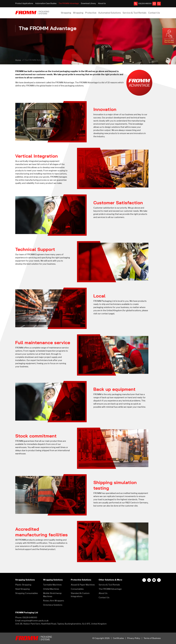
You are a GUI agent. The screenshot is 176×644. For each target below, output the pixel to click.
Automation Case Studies (46, 3)
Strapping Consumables (27, 593)
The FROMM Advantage (69, 3)
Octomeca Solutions (53, 605)
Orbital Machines (51, 589)
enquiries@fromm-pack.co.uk (35, 621)
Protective (91, 13)
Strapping (66, 13)
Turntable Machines (52, 585)
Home (18, 60)
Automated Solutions (109, 13)
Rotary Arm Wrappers (54, 601)
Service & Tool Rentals (134, 13)
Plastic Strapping (23, 585)
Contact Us (154, 13)
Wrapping (78, 13)
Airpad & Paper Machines (83, 585)
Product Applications (24, 3)
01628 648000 (30, 617)
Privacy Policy (134, 638)
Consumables (77, 589)
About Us (102, 3)
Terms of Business (152, 638)
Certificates (118, 638)
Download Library (88, 3)
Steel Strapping (23, 589)
